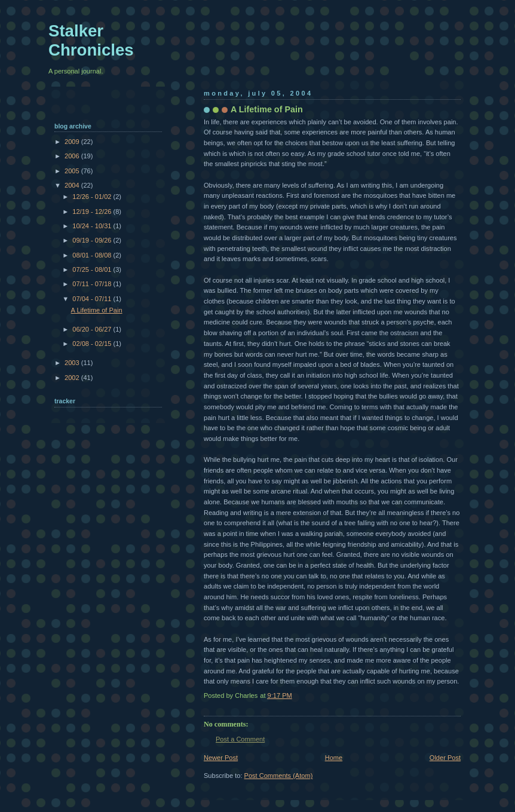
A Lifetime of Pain (97, 310)
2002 (73, 378)
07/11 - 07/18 (93, 284)
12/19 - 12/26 (93, 212)
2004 (73, 185)
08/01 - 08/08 (93, 255)
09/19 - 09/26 (93, 240)
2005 (73, 171)
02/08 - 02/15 (93, 344)
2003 (73, 363)
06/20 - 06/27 (93, 329)
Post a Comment (240, 739)
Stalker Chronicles (91, 40)
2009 (73, 142)
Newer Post (221, 758)
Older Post (445, 758)
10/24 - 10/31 (93, 226)
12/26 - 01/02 (93, 197)
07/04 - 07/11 (93, 299)
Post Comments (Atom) (279, 776)
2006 (73, 156)
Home (334, 758)
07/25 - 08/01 (93, 269)
